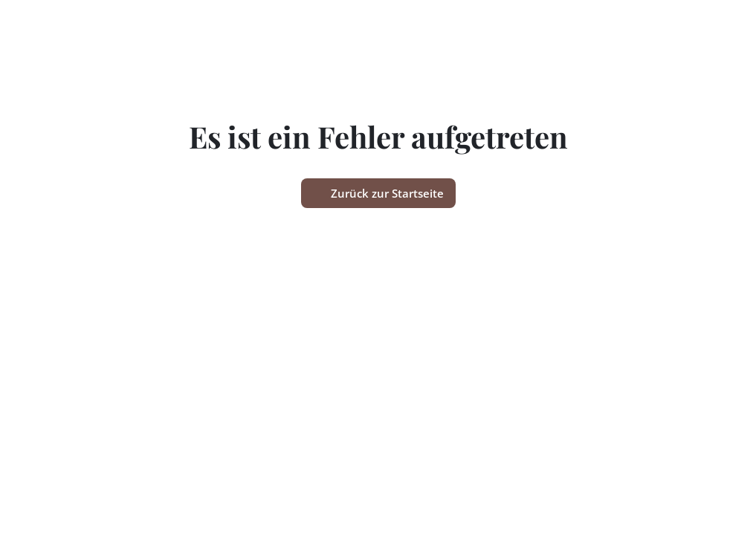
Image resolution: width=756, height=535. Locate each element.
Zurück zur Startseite (378, 193)
